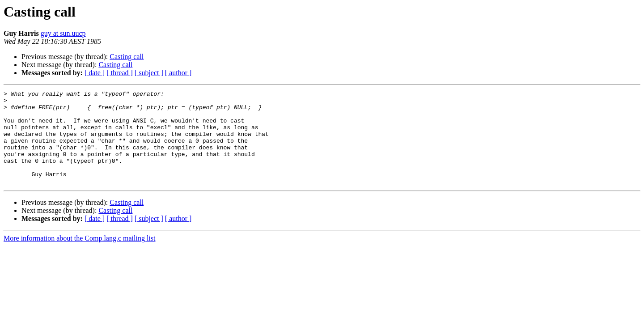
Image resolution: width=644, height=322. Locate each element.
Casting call (127, 57)
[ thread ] (120, 73)
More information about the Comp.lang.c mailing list (80, 257)
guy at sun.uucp (63, 33)
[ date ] (95, 73)
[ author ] (178, 73)
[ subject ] (149, 73)
